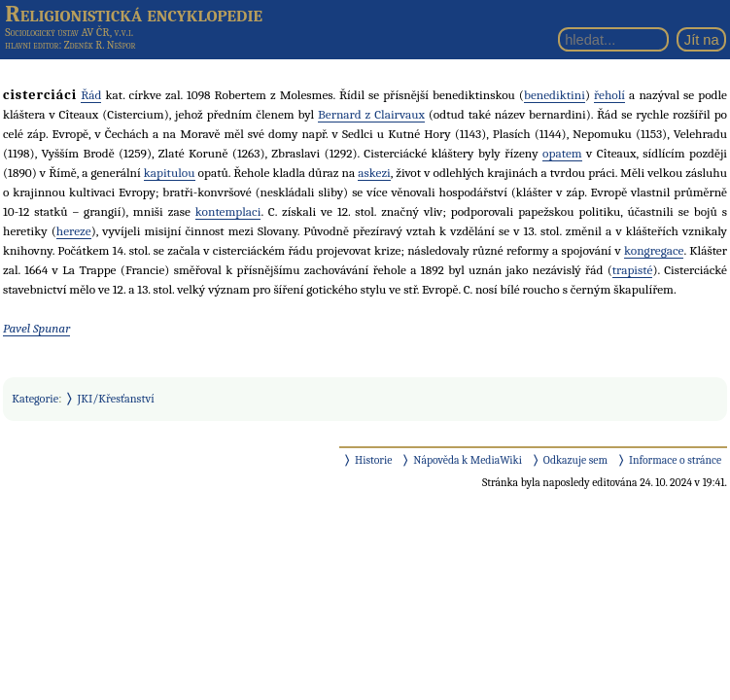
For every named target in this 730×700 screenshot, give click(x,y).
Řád (91, 95)
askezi (374, 173)
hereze (74, 231)
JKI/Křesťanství (116, 399)
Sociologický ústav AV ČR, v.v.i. (69, 32)
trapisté (633, 270)
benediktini (555, 95)
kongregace (654, 250)
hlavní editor (32, 45)
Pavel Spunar (36, 328)
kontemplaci (228, 211)
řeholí (609, 95)
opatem (562, 153)
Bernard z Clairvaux (371, 114)
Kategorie (35, 399)
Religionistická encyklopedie (134, 14)
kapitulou (170, 173)
